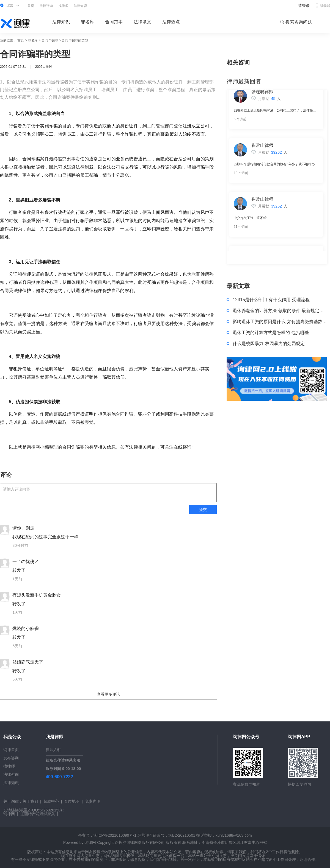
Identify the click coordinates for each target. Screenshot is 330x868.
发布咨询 (11, 758)
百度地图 (72, 801)
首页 (31, 6)
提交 (203, 509)
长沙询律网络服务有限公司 (142, 842)
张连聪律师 (262, 93)
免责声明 (93, 801)
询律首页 (11, 750)
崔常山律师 (262, 147)
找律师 (63, 6)
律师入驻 (53, 750)
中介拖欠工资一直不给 (250, 220)
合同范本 (114, 22)
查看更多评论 (108, 694)
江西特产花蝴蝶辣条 (38, 814)
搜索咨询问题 (296, 22)
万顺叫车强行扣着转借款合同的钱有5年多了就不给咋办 (274, 166)
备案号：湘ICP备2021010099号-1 (107, 835)
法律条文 (142, 22)
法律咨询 (46, 6)
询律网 (9, 814)
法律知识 (80, 6)
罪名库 (87, 22)
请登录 (304, 5)
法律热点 (171, 22)
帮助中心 (51, 801)
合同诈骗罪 (50, 40)
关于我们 (30, 801)
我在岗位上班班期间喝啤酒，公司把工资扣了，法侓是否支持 (278, 112)
